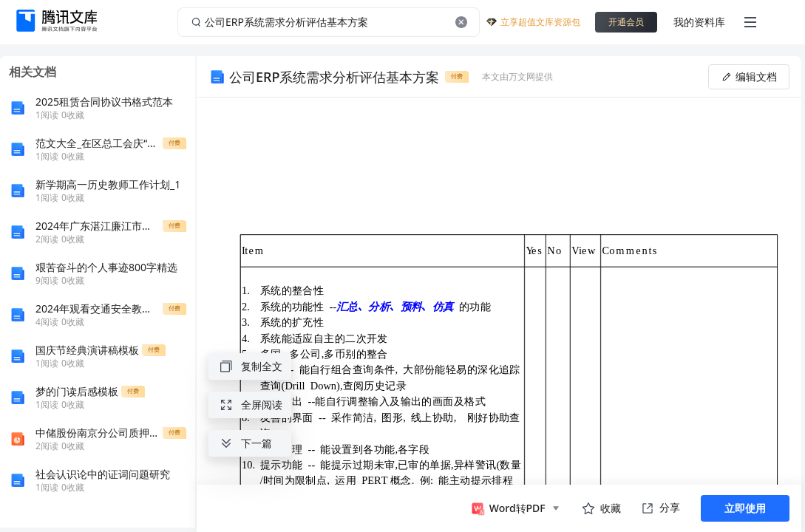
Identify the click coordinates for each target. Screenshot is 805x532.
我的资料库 (699, 22)
